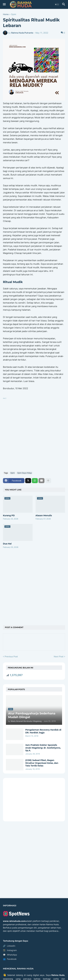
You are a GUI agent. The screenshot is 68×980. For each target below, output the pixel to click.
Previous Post (11, 656)
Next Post (59, 656)
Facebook (10, 959)
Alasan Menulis (44, 515)
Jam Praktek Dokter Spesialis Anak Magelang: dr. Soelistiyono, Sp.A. (43, 748)
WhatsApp (10, 955)
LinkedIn (9, 946)
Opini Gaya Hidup (24, 473)
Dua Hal (7, 544)
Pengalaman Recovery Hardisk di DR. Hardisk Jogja (43, 731)
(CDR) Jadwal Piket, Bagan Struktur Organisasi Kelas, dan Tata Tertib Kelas (42, 763)
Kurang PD (9, 515)
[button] (4, 4)
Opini (13, 14)
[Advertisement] (34, 434)
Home (6, 14)
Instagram (10, 950)
